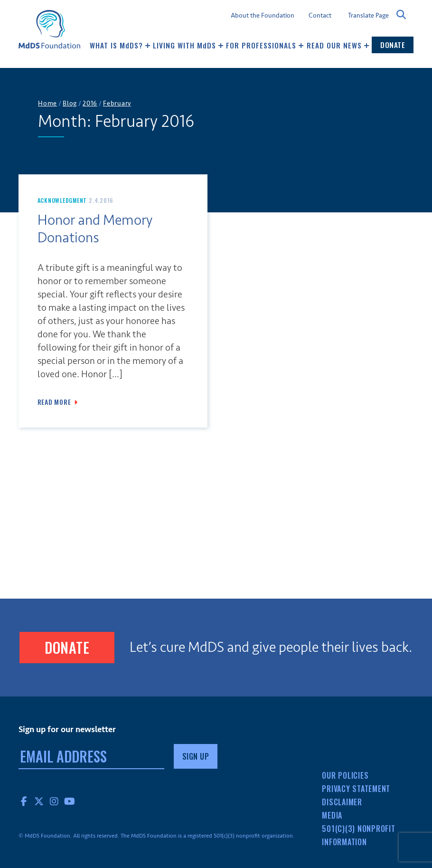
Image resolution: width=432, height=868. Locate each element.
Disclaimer (342, 802)
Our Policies (345, 775)
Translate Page (368, 15)
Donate (393, 45)
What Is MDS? (120, 45)
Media (332, 815)
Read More (54, 402)
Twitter (39, 801)
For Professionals (265, 45)
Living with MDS (188, 45)
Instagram (55, 801)
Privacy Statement (356, 789)
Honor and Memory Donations (95, 229)
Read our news (338, 45)
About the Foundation (263, 16)
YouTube (70, 801)
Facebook (24, 801)
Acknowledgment (62, 200)
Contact (320, 16)
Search (401, 15)
